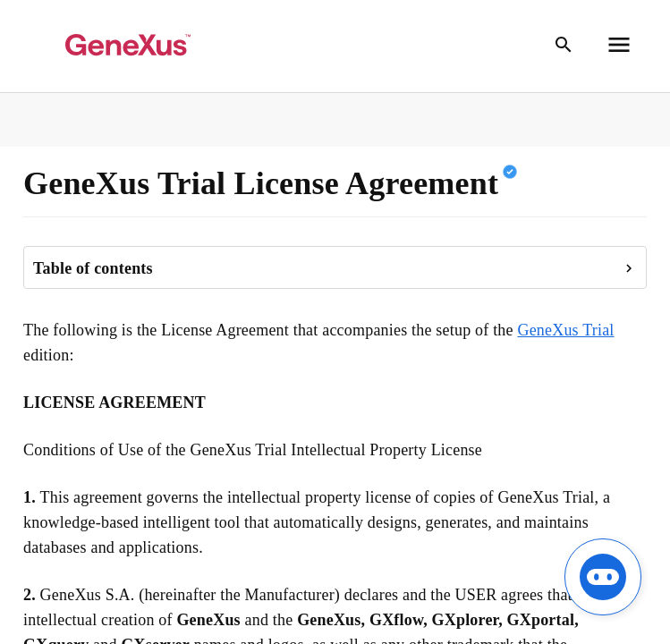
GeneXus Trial (565, 330)
